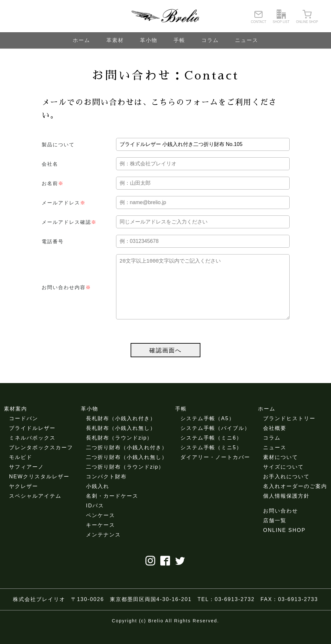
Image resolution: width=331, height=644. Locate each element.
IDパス (95, 519)
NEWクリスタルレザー (39, 489)
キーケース (101, 538)
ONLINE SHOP (284, 543)
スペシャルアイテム (35, 509)
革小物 (149, 40)
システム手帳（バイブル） (215, 441)
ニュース (247, 40)
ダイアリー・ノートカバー (215, 470)
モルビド (21, 470)
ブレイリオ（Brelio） (165, 16)
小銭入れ (98, 499)
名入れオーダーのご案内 (295, 499)
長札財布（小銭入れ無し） (121, 441)
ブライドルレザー (32, 441)
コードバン (24, 431)
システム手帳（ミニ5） (211, 460)
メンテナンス (103, 548)
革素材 (115, 40)
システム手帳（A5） (208, 431)
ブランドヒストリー (289, 431)
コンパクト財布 (106, 489)
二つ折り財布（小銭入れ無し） (127, 470)
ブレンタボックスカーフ (41, 460)
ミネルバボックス (32, 451)
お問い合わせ (281, 524)
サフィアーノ (27, 480)
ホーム (81, 40)
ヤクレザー (24, 499)
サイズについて (283, 480)
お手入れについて (286, 489)
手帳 (179, 40)
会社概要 (275, 441)
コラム (210, 40)
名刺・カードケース (112, 509)
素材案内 (16, 422)
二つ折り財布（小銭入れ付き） (127, 460)
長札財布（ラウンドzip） (119, 451)
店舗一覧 (275, 533)
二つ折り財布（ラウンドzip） (125, 480)
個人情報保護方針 (286, 509)
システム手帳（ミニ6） (211, 451)
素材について (281, 470)
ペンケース (101, 528)
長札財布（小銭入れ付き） (121, 431)
